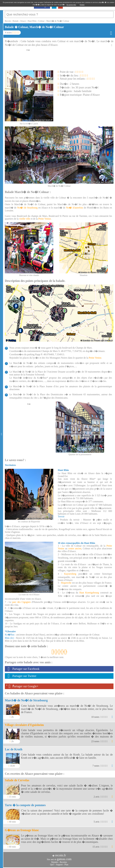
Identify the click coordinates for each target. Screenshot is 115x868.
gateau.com (64, 859)
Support (59, 865)
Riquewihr (66, 583)
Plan (66, 865)
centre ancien (75, 548)
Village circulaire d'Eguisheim (24, 725)
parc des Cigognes (21, 602)
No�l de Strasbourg (27, 208)
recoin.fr (61, 855)
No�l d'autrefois (75, 208)
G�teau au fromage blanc (22, 830)
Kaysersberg (70, 574)
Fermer (82, 5)
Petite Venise (45, 219)
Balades (55, 862)
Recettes (63, 862)
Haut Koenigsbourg (89, 593)
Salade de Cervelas (17, 780)
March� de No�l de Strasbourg (26, 700)
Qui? (52, 865)
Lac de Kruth (14, 749)
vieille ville (25, 219)
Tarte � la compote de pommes (25, 805)
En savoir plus (71, 5)
